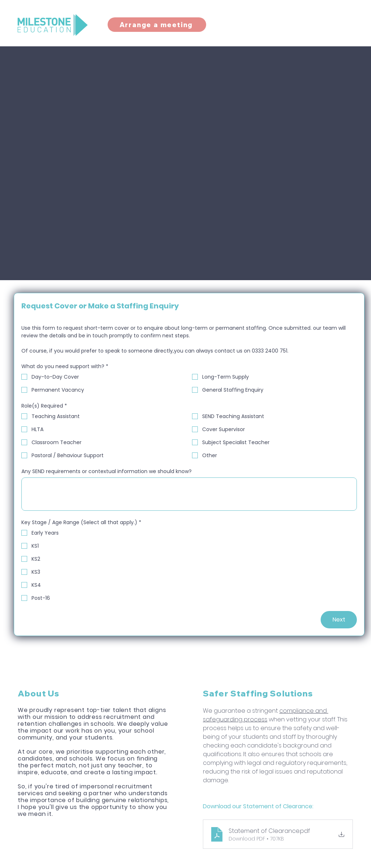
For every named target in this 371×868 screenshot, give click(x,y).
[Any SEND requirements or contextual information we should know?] (189, 494)
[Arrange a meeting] (157, 25)
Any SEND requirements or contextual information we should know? (107, 471)
